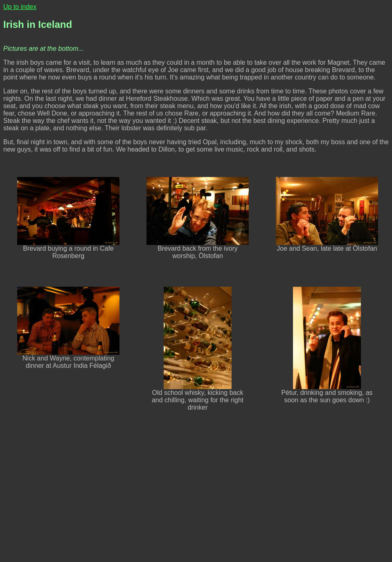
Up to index (20, 7)
